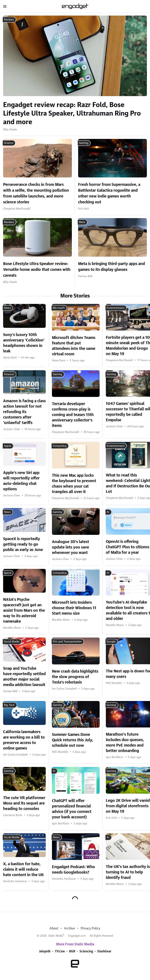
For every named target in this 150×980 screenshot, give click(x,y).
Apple (8, 446)
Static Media (56, 936)
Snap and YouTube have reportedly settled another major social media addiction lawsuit (24, 677)
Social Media (12, 642)
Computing (60, 446)
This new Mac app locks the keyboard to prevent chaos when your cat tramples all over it (74, 484)
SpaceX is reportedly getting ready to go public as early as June (23, 544)
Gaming (84, 143)
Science (8, 143)
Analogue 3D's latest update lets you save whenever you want (71, 547)
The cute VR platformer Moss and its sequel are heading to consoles (24, 803)
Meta (82, 222)
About (54, 928)
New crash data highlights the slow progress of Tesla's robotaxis (75, 677)
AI (108, 512)
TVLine (60, 951)
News (7, 308)
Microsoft (59, 308)
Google (111, 642)
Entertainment (116, 308)
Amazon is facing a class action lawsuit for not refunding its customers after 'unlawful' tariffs (24, 412)
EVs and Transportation (67, 642)
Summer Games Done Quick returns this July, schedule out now (73, 740)
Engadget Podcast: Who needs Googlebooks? (73, 870)
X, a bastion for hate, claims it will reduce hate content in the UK (23, 869)
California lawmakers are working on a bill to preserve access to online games (24, 740)
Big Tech (9, 705)
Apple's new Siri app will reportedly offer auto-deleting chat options (21, 481)
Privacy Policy (91, 928)
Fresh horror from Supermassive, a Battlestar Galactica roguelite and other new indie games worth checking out (109, 193)
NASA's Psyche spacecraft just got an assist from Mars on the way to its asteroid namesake (24, 611)
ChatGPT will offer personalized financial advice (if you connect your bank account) (72, 809)
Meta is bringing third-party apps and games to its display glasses (112, 267)
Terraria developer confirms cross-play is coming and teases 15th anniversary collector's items (73, 415)
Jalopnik (45, 951)
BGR (72, 951)
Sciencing (86, 951)
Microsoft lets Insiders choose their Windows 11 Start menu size (74, 608)
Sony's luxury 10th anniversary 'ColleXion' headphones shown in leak (24, 343)
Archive (69, 928)
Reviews (9, 20)
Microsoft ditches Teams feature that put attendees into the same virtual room (74, 346)
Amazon (9, 374)
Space (8, 573)
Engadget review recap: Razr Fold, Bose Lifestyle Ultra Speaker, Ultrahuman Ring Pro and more (72, 114)
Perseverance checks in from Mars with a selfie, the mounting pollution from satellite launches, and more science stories (36, 193)
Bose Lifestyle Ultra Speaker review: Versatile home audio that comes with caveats (37, 270)
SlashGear (104, 951)
